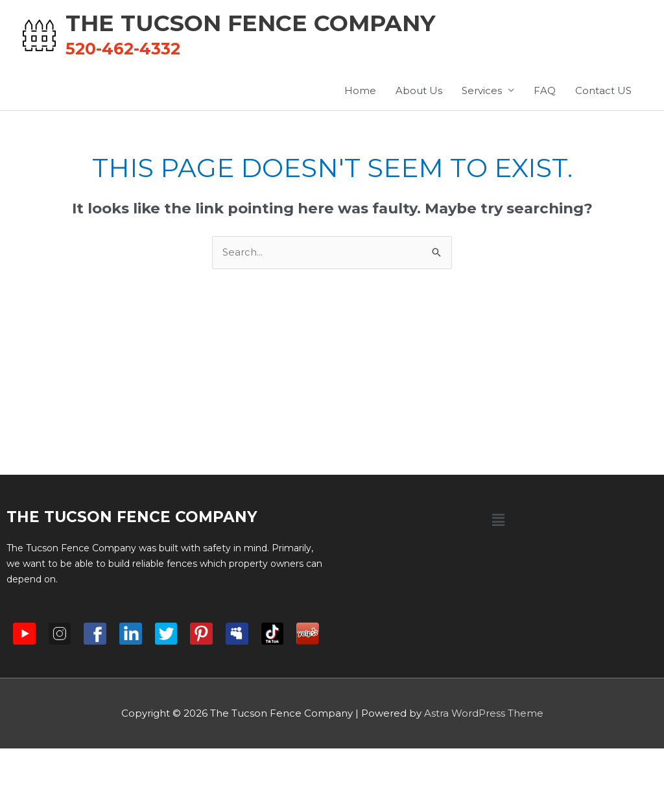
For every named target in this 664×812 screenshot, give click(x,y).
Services (482, 90)
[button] (498, 520)
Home (360, 90)
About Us (419, 90)
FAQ (545, 90)
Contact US (603, 90)
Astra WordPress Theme (484, 713)
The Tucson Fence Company (251, 23)
